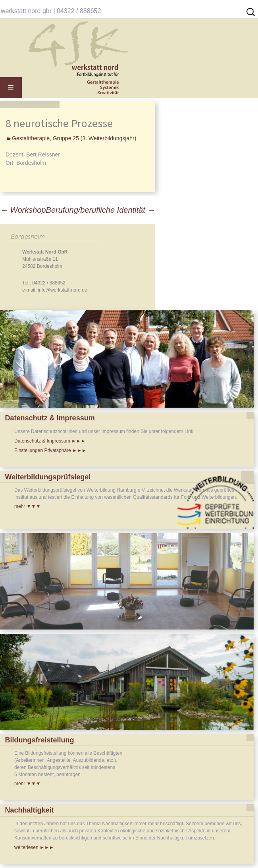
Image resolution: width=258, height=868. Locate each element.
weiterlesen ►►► (34, 847)
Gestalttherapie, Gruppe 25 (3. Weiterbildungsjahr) (74, 138)
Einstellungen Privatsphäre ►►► (50, 450)
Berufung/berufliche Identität (101, 210)
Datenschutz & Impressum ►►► (50, 441)
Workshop (23, 210)
